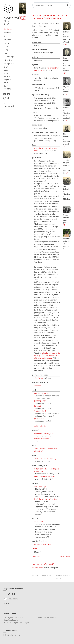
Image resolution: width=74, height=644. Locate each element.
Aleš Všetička (39, 451)
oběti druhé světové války (45, 476)
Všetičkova (38, 378)
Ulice (6, 36)
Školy (6, 49)
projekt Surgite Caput (43, 544)
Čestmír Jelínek (40, 411)
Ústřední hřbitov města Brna (46, 499)
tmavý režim (13, 599)
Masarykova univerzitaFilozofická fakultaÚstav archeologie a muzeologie (16, 620)
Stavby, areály (7, 45)
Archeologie (8, 57)
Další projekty (7, 87)
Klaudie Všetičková (42, 439)
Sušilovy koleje (40, 486)
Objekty (7, 40)
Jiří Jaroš (38, 406)
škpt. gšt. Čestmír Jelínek (44, 355)
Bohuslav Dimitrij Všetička (23, 18)
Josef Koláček (39, 419)
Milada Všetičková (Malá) (44, 434)
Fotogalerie (8, 64)
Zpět (44, 576)
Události (7, 33)
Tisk (51, 576)
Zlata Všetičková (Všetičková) (46, 449)
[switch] (5, 599)
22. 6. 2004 (39, 522)
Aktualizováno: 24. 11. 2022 (63, 577)
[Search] (51, 5)
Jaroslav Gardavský (42, 393)
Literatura (8, 60)
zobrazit (38, 386)
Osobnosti (8, 29)
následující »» (65, 556)
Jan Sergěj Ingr (40, 401)
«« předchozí (38, 556)
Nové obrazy (7, 75)
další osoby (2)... (41, 426)
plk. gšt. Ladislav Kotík (51, 353)
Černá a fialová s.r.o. (12, 635)
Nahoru (35, 576)
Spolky (7, 53)
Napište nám (7, 81)
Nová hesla (6, 68)
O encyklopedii (8, 105)
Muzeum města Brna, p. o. (49, 617)
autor (35, 549)
